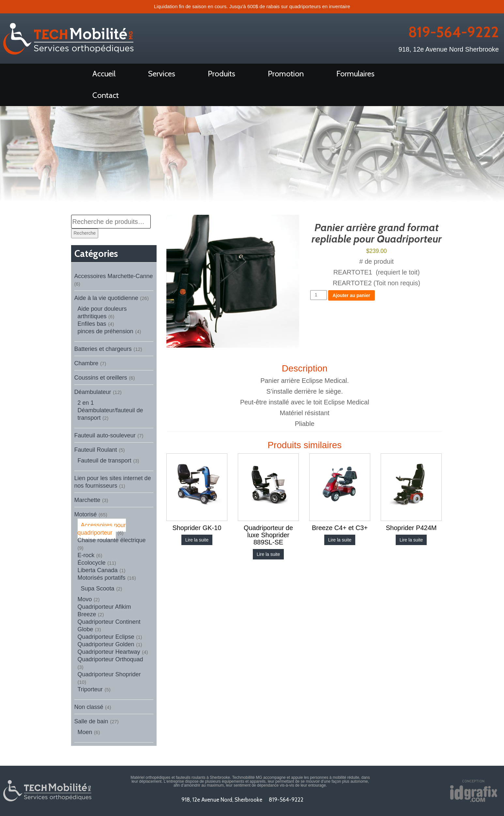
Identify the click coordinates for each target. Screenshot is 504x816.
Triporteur (90, 689)
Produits (221, 74)
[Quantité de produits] (319, 295)
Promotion (286, 74)
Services (162, 74)
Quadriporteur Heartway (109, 652)
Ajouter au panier (351, 295)
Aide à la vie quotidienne (106, 298)
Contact (106, 95)
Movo (85, 599)
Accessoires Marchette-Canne (114, 276)
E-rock (86, 555)
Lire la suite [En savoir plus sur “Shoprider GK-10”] (197, 540)
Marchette (87, 500)
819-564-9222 (452, 32)
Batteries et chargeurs (103, 349)
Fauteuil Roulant (96, 450)
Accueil (104, 74)
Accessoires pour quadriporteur (102, 529)
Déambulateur (93, 392)
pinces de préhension (106, 331)
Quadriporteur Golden (106, 644)
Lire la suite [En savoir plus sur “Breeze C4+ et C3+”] (340, 540)
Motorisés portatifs (102, 578)
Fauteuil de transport (105, 461)
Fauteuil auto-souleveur (105, 435)
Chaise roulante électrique (112, 540)
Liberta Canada (98, 570)
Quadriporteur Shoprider (109, 674)
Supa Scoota (98, 588)
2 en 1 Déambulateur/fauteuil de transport (110, 410)
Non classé (89, 707)
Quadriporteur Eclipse (106, 637)
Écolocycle (92, 563)
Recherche (85, 233)
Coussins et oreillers (101, 378)
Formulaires (355, 74)
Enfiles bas (92, 324)
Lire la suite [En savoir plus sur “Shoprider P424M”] (411, 540)
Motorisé (86, 514)
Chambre (86, 363)
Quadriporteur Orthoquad (110, 659)
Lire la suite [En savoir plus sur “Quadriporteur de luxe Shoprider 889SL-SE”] (268, 554)
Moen (85, 732)
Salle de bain (91, 721)
